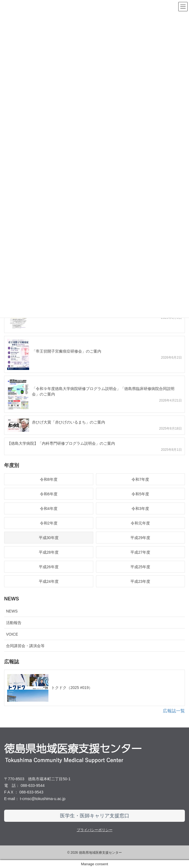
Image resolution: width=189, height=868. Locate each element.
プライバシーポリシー (95, 830)
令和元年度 (140, 523)
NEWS (12, 611)
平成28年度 (49, 552)
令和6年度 (49, 494)
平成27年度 (140, 552)
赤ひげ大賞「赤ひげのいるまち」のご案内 (69, 422)
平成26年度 (49, 567)
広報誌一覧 (174, 711)
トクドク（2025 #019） (72, 688)
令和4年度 (49, 509)
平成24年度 (49, 581)
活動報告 (14, 623)
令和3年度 (140, 509)
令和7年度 (140, 479)
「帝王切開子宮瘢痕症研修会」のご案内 (67, 351)
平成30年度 (49, 538)
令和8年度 (49, 479)
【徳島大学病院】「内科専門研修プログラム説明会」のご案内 (61, 443)
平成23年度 (140, 581)
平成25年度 (140, 567)
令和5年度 (140, 494)
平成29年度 (140, 538)
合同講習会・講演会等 (25, 646)
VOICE (12, 634)
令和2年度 (49, 523)
